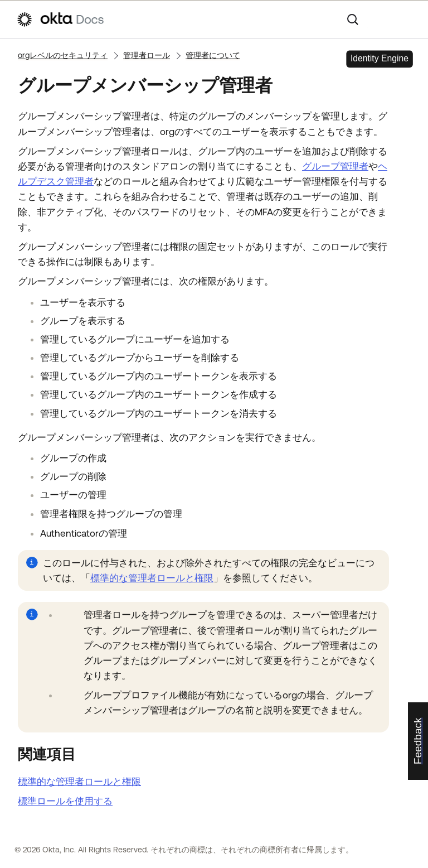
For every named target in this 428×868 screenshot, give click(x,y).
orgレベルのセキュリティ (63, 55)
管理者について (213, 55)
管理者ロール (147, 55)
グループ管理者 (335, 166)
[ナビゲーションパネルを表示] (406, 20)
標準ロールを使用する (65, 801)
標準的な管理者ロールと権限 (152, 578)
